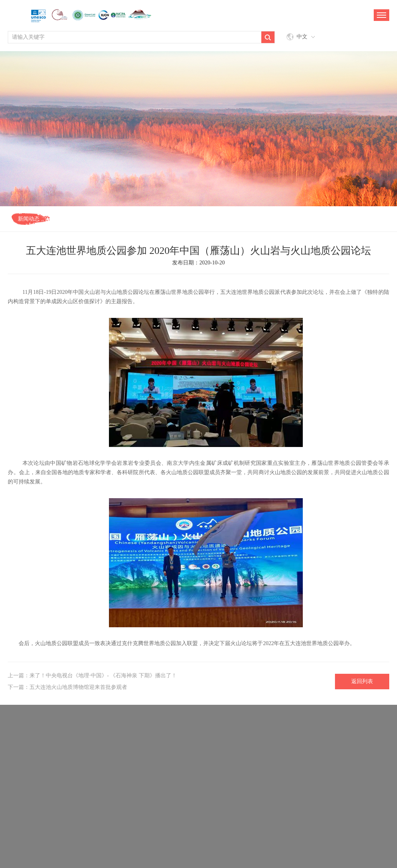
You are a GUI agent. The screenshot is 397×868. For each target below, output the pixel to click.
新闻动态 (29, 219)
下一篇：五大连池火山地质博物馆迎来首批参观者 (67, 687)
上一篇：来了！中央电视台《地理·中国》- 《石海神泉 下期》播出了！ (92, 676)
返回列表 (362, 681)
